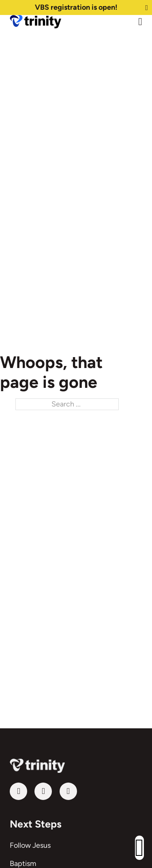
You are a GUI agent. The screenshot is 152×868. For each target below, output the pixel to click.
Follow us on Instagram (59, 791)
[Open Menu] (140, 22)
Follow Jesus (30, 845)
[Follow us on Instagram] (68, 791)
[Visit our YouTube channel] (18, 791)
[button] (139, 848)
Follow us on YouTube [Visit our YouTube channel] (10, 791)
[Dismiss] (147, 8)
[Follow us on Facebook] (43, 791)
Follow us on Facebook (34, 791)
